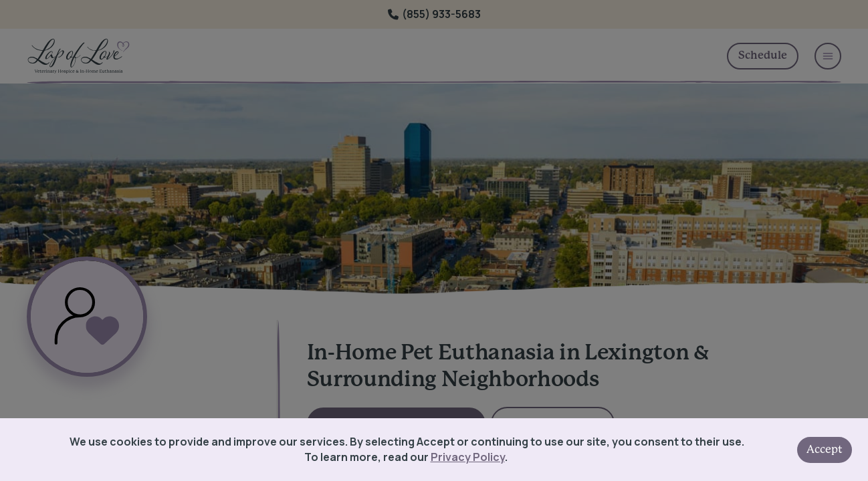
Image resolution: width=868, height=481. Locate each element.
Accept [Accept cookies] (825, 450)
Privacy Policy (468, 457)
